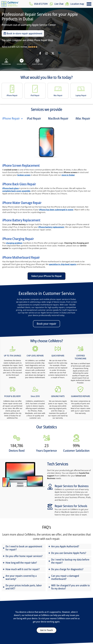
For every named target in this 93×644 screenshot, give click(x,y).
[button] (89, 4)
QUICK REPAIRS (58, 356)
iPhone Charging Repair (18, 239)
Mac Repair (58, 95)
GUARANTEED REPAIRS (80, 396)
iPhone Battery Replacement (21, 220)
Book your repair (46, 324)
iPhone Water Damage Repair (22, 203)
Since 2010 (35, 396)
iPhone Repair (12, 95)
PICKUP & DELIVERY (12, 396)
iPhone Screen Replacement (21, 165)
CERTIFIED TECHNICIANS (80, 357)
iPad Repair (35, 95)
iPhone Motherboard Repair (21, 257)
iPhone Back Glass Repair (19, 184)
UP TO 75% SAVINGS (12, 356)
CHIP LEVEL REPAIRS (35, 356)
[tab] (13, 118)
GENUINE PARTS (58, 396)
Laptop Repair (81, 95)
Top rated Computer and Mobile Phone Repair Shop (27, 40)
